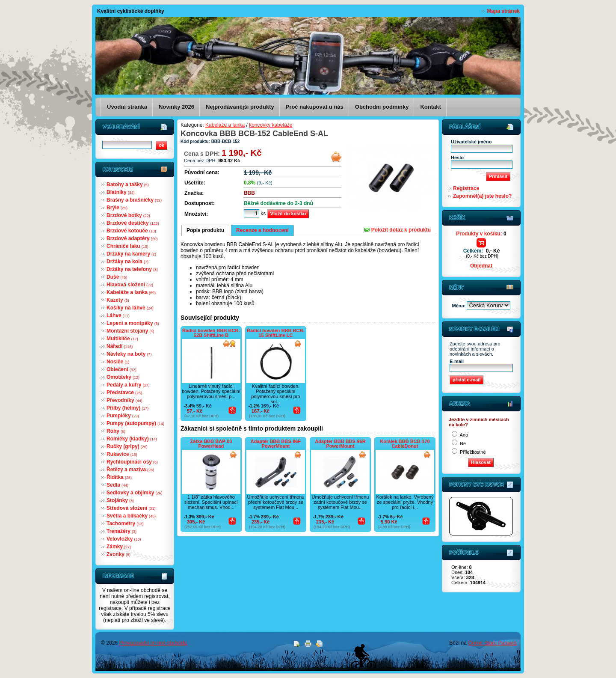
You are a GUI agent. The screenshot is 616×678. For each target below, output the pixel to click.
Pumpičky (123, 416)
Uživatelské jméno (471, 142)
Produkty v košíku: (481, 234)
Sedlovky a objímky (134, 493)
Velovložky (124, 539)
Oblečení (121, 369)
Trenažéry (121, 531)
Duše (117, 277)
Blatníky (121, 192)
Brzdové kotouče (131, 231)
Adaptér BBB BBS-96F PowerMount (276, 444)
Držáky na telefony (132, 269)
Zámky (119, 547)
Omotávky (123, 377)
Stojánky (120, 500)
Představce (124, 393)
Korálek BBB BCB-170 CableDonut (405, 444)
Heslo (457, 158)
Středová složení (131, 508)
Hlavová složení (130, 285)
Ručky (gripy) (127, 446)
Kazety (118, 300)
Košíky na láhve (130, 308)
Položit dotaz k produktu (397, 230)
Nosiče (118, 362)
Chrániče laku (127, 246)
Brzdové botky (128, 215)
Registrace (466, 188)
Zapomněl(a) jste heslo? (482, 196)
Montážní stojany (130, 331)
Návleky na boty (129, 354)
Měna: (460, 306)
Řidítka (119, 477)
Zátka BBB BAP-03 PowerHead (211, 444)
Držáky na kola (127, 262)
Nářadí (120, 346)
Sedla (117, 485)
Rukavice (122, 454)
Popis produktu (205, 230)
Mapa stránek (503, 11)
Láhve (118, 315)
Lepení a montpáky (133, 323)
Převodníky (124, 400)
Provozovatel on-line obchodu (153, 643)
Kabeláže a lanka (131, 292)
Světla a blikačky (131, 516)
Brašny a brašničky (134, 200)
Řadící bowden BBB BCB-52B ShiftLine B (211, 333)
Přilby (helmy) (127, 408)
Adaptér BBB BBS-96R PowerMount (340, 444)
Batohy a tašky (128, 184)
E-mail (457, 361)
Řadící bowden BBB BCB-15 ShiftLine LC (276, 333)
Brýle (117, 208)
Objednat (481, 266)
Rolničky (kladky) (132, 439)
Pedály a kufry (128, 385)
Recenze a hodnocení (262, 230)
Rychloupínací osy (132, 462)
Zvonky (118, 554)
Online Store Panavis (492, 643)
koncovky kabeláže (271, 125)
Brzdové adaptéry (132, 238)
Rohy (116, 431)
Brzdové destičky (133, 223)
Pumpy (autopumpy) (135, 423)
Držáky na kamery (131, 254)
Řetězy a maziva (130, 470)
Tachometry (125, 523)
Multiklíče (122, 339)
